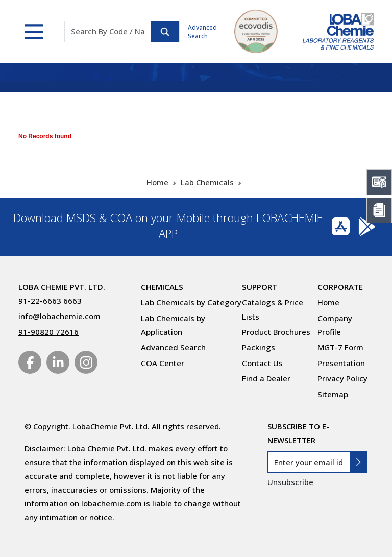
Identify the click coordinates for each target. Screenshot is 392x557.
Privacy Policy (342, 378)
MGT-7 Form (340, 347)
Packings (259, 347)
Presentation (341, 363)
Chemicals (162, 287)
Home (157, 182)
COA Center (163, 363)
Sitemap (333, 394)
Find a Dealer (266, 378)
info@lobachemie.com (59, 316)
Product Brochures (276, 332)
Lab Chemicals (207, 182)
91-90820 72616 (48, 332)
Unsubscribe (290, 482)
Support (260, 287)
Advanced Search (202, 32)
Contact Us (262, 363)
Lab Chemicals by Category (191, 302)
